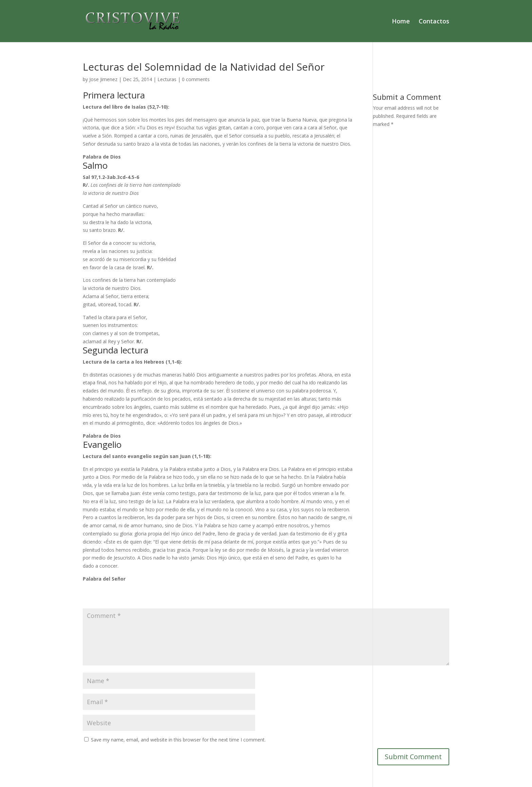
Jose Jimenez (103, 79)
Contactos (434, 22)
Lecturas (167, 79)
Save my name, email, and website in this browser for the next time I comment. (178, 740)
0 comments (196, 79)
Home (401, 22)
